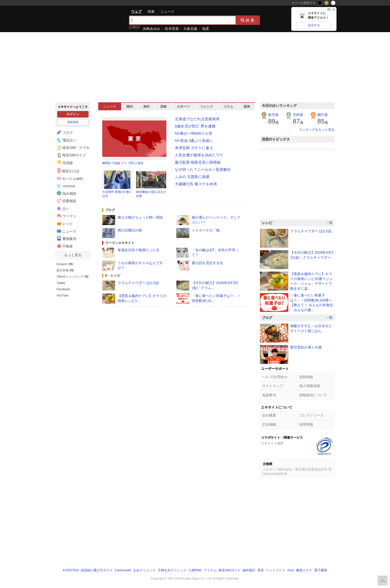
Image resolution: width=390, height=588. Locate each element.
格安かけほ (68, 171)
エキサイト (73, 19)
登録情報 (306, 377)
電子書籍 (321, 570)
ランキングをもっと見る (317, 130)
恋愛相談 (66, 201)
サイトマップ (273, 386)
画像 (151, 11)
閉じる (331, 9)
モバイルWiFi (70, 178)
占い (62, 208)
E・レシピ (113, 275)
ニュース (167, 11)
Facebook (63, 289)
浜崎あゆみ (151, 29)
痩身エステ (304, 570)
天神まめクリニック (172, 570)
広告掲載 (269, 424)
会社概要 (269, 415)
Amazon (62, 264)
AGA (291, 570)
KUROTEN (71, 570)
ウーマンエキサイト (120, 243)
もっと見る (73, 255)
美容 (261, 570)
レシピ (64, 224)
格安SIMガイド (71, 155)
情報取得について (313, 395)
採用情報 (306, 424)
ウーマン (66, 216)
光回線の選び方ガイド (97, 570)
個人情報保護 (310, 386)
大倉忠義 (190, 29)
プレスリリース (311, 415)
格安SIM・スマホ (73, 147)
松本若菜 (172, 29)
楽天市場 (62, 270)
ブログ (64, 132)
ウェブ (136, 11)
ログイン (73, 114)
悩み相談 (66, 193)
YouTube (62, 295)
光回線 (64, 163)
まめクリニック (144, 570)
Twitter (61, 283)
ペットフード (276, 570)
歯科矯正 (249, 570)
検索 (248, 20)
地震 (205, 29)
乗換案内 (66, 238)
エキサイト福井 (272, 443)
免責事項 (269, 395)
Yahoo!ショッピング (70, 277)
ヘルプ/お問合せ (275, 377)
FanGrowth (123, 570)
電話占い (66, 140)
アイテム (210, 570)
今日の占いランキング (279, 106)
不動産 (64, 246)
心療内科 (195, 570)
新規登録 (73, 122)
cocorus (66, 186)
